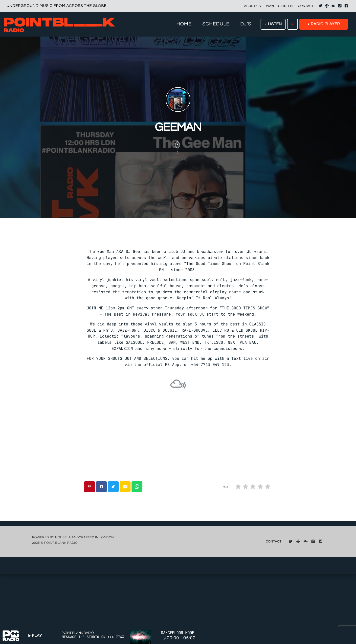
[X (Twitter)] (320, 6)
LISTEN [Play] (273, 24)
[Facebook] (346, 6)
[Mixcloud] (334, 6)
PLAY (34, 636)
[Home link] (59, 24)
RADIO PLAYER (324, 24)
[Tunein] (327, 6)
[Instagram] (340, 6)
